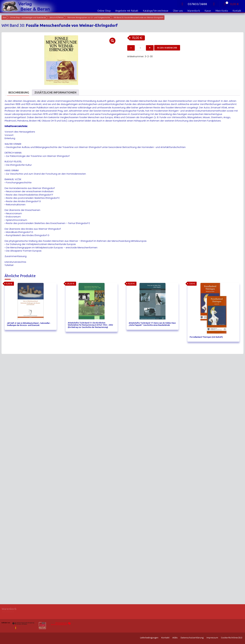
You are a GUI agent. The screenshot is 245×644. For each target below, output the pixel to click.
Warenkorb (194, 11)
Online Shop (104, 11)
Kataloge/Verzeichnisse (156, 11)
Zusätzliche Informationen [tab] (55, 92)
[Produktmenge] (140, 48)
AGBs (175, 638)
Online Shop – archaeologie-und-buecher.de (28, 18)
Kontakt (237, 11)
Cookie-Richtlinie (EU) (232, 638)
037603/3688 (193, 4)
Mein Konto (222, 11)
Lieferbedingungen (149, 638)
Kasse (208, 11)
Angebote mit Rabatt (127, 11)
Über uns (178, 11)
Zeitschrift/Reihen (57, 18)
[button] (112, 41)
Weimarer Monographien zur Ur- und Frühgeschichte (89, 18)
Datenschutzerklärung (192, 638)
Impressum (212, 638)
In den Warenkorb (167, 48)
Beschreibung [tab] (19, 92)
